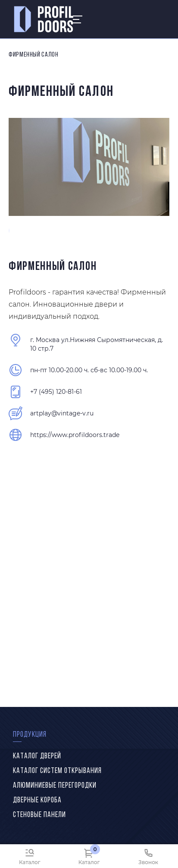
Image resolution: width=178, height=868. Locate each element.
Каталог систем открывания (57, 771)
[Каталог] (30, 856)
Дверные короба (37, 800)
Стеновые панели (39, 815)
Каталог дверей (37, 756)
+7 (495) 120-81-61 (56, 392)
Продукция (30, 735)
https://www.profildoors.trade (75, 435)
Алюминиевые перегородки (55, 786)
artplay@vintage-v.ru (62, 413)
